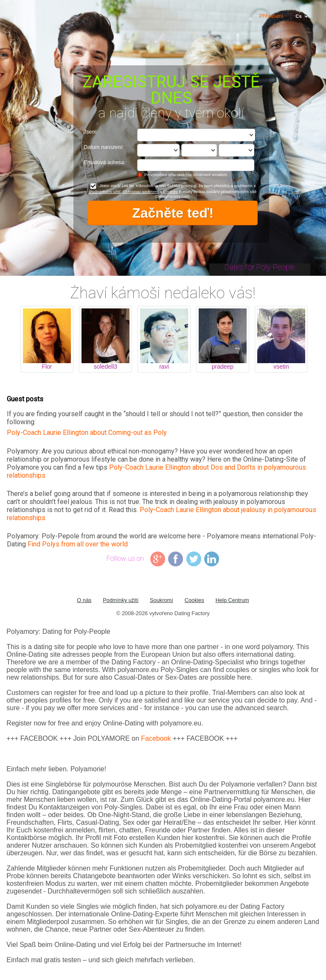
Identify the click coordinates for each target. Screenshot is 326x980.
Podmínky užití (121, 600)
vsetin (281, 367)
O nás (84, 600)
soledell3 (105, 367)
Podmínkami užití (105, 192)
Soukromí (162, 600)
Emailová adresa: (105, 162)
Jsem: (91, 132)
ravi (164, 367)
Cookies (170, 192)
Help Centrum (232, 600)
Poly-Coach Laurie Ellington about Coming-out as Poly (87, 433)
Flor (47, 367)
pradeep (223, 367)
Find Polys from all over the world (78, 544)
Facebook (156, 738)
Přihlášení (271, 16)
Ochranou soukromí (141, 192)
